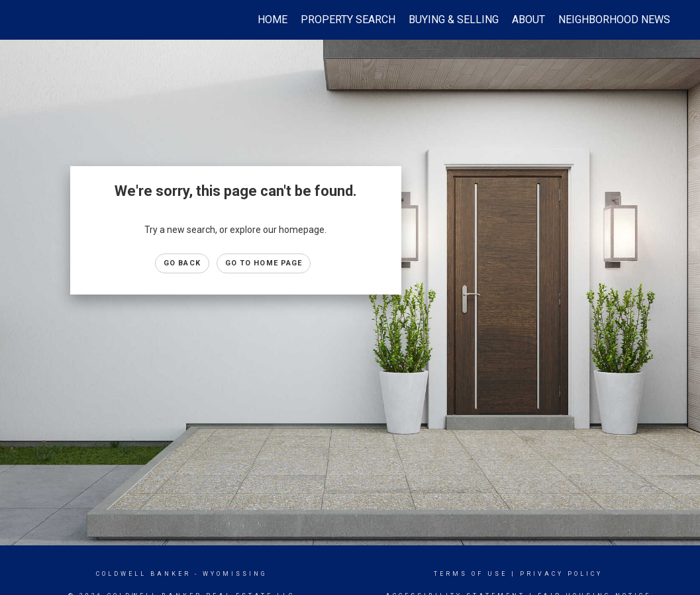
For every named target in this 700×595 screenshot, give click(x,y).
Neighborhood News (614, 20)
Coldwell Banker (143, 574)
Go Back (182, 263)
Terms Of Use (471, 574)
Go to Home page (264, 263)
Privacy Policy (561, 574)
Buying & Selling (454, 20)
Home (273, 20)
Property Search (348, 20)
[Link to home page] (36, 20)
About (528, 20)
